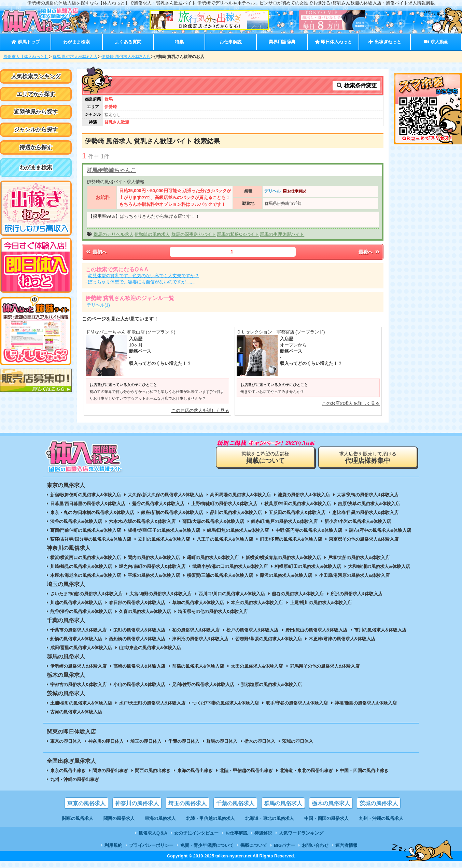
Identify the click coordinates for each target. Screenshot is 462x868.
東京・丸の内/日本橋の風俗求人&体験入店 (92, 513)
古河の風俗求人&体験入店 (76, 712)
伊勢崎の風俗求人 (152, 234)
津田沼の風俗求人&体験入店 (200, 639)
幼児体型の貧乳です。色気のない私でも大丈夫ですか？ (144, 276)
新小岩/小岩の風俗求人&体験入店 (358, 521)
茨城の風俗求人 (379, 803)
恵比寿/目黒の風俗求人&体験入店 (366, 513)
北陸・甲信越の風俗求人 (211, 818)
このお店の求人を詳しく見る (200, 410)
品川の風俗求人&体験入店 (236, 513)
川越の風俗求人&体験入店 (76, 603)
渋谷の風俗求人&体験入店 (76, 521)
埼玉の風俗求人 (187, 803)
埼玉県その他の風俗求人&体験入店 (213, 611)
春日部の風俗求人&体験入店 (137, 603)
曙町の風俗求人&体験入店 (213, 558)
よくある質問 (128, 42)
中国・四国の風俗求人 (326, 818)
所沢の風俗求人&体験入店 (356, 594)
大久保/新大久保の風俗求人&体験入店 (165, 495)
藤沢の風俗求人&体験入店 (286, 575)
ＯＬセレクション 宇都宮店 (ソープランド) (281, 332)
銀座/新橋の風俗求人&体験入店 (172, 513)
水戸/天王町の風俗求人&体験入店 (152, 703)
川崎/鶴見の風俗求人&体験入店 (81, 566)
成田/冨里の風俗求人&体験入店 (81, 648)
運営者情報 (346, 845)
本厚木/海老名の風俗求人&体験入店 (86, 575)
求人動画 (436, 42)
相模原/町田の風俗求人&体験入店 (308, 566)
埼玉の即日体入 (146, 741)
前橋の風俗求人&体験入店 (198, 666)
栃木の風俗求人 (331, 803)
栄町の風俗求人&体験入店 (139, 630)
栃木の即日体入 (260, 741)
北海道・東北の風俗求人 (270, 818)
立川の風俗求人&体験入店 (164, 539)
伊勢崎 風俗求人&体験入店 (126, 57)
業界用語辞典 (282, 42)
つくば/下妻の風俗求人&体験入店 (226, 703)
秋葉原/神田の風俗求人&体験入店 (298, 504)
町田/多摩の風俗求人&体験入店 (291, 539)
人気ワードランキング (301, 833)
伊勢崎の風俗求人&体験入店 (78, 666)
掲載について (254, 845)
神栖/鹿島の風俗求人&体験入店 (366, 703)
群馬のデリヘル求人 (114, 234)
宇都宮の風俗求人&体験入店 (78, 685)
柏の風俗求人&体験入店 (196, 630)
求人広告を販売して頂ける (368, 458)
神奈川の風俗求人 (137, 803)
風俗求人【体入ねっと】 (26, 57)
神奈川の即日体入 (106, 741)
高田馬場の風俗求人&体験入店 (240, 495)
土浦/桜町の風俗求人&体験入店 (81, 703)
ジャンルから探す (36, 130)
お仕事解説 (231, 42)
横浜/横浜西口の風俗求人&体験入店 (86, 558)
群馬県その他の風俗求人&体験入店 (325, 666)
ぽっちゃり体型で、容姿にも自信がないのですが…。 (141, 282)
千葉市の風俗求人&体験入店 (78, 630)
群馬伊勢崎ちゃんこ (111, 170)
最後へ (369, 252)
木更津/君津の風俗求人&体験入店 (342, 639)
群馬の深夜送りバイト (194, 234)
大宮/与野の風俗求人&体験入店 (160, 594)
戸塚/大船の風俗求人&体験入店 (359, 558)
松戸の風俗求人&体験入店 (252, 630)
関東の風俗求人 (78, 818)
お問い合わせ (315, 845)
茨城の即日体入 (298, 741)
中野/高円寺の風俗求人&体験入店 (309, 530)
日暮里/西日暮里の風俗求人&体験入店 (88, 504)
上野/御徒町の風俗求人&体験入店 (225, 504)
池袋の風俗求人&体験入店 (304, 495)
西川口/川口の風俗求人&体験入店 (232, 594)
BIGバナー (284, 845)
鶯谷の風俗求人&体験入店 (158, 504)
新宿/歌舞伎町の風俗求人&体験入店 (86, 495)
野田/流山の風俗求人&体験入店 (317, 630)
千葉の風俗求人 (235, 803)
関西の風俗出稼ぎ (153, 771)
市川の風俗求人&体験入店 (380, 630)
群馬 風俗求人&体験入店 (75, 57)
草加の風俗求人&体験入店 (198, 603)
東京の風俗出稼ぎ (68, 771)
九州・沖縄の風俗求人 (381, 818)
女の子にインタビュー (196, 833)
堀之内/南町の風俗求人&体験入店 (152, 566)
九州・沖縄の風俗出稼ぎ (75, 779)
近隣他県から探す (36, 112)
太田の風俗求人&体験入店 (257, 666)
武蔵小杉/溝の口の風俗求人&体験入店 (230, 566)
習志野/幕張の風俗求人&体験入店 (269, 639)
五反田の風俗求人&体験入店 (297, 513)
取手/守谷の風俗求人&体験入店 (297, 703)
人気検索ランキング (36, 76)
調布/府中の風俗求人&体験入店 (380, 530)
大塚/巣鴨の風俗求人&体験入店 (368, 495)
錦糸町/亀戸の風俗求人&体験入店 (284, 521)
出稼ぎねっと (385, 42)
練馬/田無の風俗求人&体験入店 (238, 530)
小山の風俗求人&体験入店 (139, 685)
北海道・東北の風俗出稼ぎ (306, 771)
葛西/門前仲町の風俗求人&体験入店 (86, 530)
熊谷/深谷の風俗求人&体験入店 (81, 611)
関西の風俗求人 (119, 818)
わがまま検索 (76, 42)
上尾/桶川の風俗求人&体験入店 (321, 603)
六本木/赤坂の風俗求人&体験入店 (142, 521)
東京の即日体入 (66, 741)
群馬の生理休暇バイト (282, 234)
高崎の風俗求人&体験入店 (139, 666)
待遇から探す (36, 147)
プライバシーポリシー (151, 845)
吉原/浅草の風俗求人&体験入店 (369, 504)
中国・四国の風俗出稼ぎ (364, 771)
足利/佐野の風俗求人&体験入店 (203, 685)
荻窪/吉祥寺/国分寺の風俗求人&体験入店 (91, 539)
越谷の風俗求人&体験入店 (298, 594)
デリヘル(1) (98, 305)
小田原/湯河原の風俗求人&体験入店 (354, 575)
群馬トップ (25, 42)
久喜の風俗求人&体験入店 (145, 611)
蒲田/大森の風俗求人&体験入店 (213, 521)
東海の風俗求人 (160, 818)
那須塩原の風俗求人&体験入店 (271, 685)
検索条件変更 (356, 86)
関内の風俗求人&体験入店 (154, 558)
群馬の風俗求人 (283, 803)
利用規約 (113, 845)
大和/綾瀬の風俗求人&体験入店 (379, 566)
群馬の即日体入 (222, 741)
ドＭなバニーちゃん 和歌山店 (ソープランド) (131, 332)
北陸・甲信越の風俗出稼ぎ (246, 771)
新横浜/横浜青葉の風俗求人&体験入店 (283, 558)
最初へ (96, 252)
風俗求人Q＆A (153, 833)
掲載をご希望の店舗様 (265, 458)
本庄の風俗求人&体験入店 (257, 603)
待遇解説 (263, 833)
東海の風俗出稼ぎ (195, 771)
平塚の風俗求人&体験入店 (154, 575)
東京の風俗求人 (86, 803)
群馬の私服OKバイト (238, 234)
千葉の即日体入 (184, 741)
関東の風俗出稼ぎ (110, 771)
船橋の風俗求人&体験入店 (76, 639)
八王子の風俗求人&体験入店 (225, 539)
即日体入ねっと (333, 42)
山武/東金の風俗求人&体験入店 (150, 648)
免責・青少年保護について (207, 845)
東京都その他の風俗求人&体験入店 (364, 539)
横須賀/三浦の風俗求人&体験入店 (220, 575)
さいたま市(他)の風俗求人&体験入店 (87, 594)
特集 (179, 42)
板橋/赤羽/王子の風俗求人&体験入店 (164, 530)
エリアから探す (36, 94)
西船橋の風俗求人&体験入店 (137, 639)
